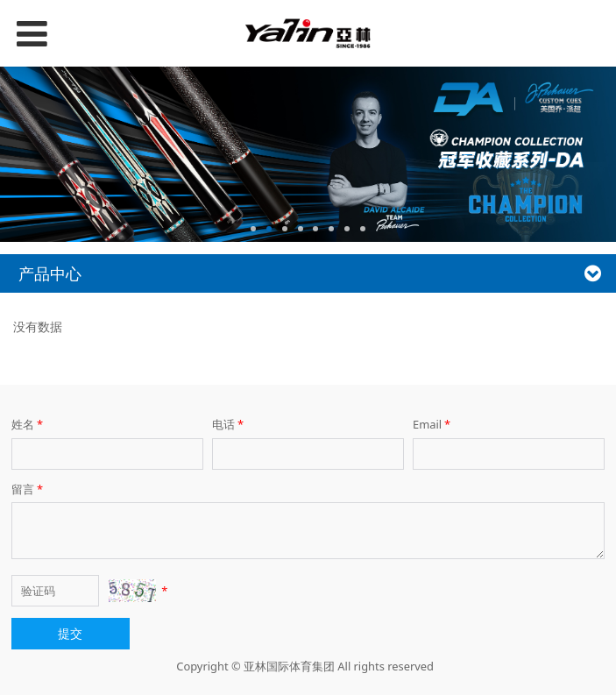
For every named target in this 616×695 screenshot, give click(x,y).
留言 (28, 489)
